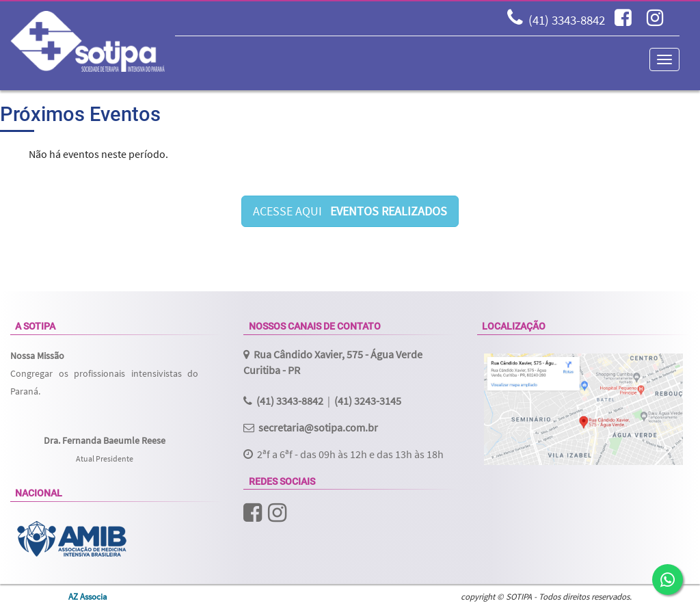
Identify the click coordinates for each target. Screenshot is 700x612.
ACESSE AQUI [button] (350, 211)
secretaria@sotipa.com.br (318, 427)
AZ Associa (88, 596)
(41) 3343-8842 (567, 20)
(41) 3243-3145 (368, 401)
